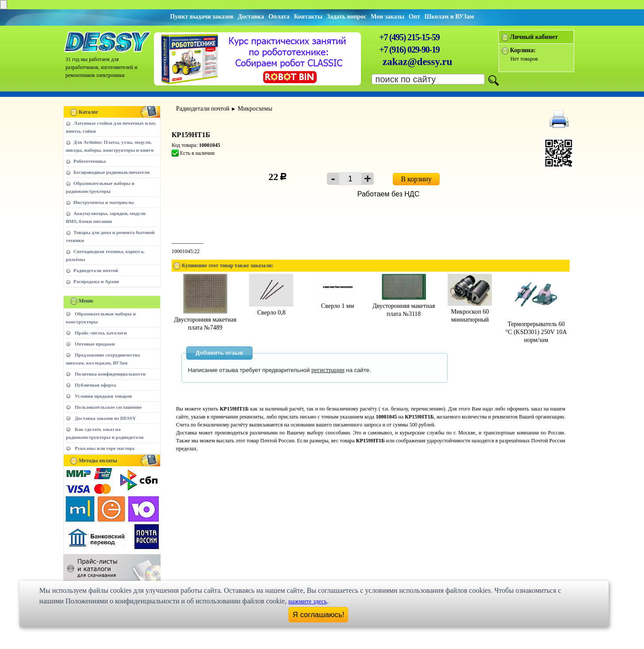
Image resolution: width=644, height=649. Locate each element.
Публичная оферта (95, 385)
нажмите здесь (308, 601)
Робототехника (90, 161)
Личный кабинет (534, 37)
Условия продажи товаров (103, 396)
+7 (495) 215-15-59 (409, 37)
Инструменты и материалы (104, 202)
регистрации (328, 370)
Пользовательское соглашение (108, 407)
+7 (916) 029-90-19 (409, 50)
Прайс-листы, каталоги (101, 333)
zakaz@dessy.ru (418, 62)
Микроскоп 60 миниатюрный (470, 312)
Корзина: (523, 50)
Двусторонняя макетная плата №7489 (205, 320)
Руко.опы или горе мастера (105, 448)
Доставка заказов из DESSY (105, 418)
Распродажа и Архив (96, 281)
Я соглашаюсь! (319, 615)
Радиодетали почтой (96, 270)
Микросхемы (255, 109)
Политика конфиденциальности (110, 374)
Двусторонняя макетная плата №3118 (404, 306)
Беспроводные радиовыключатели (111, 172)
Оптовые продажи (95, 344)
